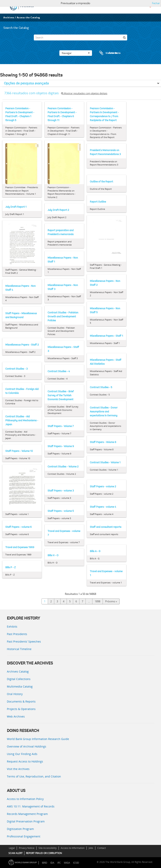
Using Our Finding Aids (22, 754)
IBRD (45, 863)
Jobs (91, 848)
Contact (102, 848)
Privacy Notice (27, 848)
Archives (9, 17)
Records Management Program (27, 814)
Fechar (156, 3)
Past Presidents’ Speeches (24, 641)
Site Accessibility (48, 848)
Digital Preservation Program (26, 821)
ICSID (76, 863)
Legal (12, 848)
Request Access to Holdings (25, 761)
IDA (52, 863)
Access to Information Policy (25, 799)
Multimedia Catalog (20, 686)
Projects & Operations (21, 709)
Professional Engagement (24, 836)
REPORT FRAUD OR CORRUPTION (44, 853)
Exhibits (12, 626)
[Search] (81, 37)
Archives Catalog (18, 671)
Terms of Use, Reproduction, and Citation (34, 776)
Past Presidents (17, 634)
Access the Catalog (28, 17)
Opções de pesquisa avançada (26, 83)
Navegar (76, 53)
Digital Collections (19, 679)
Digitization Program (20, 829)
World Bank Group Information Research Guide (38, 739)
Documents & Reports (21, 701)
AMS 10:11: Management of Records (31, 806)
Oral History (15, 694)
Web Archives (16, 716)
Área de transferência (106, 53)
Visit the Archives (18, 769)
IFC (59, 863)
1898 (98, 601)
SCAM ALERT (16, 853)
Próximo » (111, 601)
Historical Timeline (19, 649)
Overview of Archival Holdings (27, 746)
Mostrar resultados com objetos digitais (84, 93)
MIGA (67, 863)
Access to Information (73, 848)
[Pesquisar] (124, 37)
